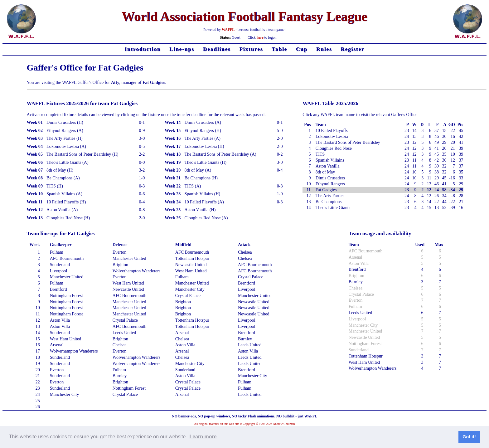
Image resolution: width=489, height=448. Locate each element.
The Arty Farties (330, 196)
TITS (320, 154)
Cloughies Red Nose (334, 148)
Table (279, 49)
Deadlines (217, 49)
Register (352, 49)
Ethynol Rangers (330, 184)
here (260, 38)
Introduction (143, 49)
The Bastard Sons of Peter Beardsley (348, 142)
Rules (324, 49)
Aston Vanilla (328, 166)
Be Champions (329, 202)
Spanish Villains (330, 160)
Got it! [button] (469, 437)
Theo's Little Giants (333, 207)
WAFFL (228, 30)
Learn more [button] (203, 437)
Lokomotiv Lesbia (332, 136)
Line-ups (182, 49)
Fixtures (251, 49)
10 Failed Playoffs (332, 130)
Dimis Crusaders (330, 178)
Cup (302, 49)
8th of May (325, 172)
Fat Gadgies (326, 190)
